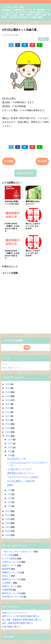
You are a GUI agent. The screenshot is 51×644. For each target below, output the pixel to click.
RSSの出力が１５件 (17, 459)
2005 (8, 535)
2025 (8, 388)
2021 (8, 404)
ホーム (5, 364)
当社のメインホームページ (15, 613)
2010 (8, 515)
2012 (8, 436)
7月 (10, 490)
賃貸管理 (6, 569)
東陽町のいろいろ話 (11, 572)
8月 (10, 455)
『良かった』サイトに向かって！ (18, 552)
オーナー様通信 (9, 559)
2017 (8, 416)
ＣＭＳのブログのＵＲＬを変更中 (23, 477)
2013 (8, 432)
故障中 (10, 485)
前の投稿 (42, 161)
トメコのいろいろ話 (12, 7)
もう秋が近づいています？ (20, 469)
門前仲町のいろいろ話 (12, 597)
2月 (10, 502)
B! (25, 45)
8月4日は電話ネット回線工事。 (22, 481)
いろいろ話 (7, 555)
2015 (8, 424)
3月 (10, 498)
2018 (8, 412)
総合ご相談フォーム (11, 368)
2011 (8, 511)
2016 (8, 420)
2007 (8, 527)
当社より (43, 39)
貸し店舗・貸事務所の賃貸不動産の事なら (22, 620)
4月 (10, 494)
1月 (10, 506)
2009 (8, 519)
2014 (8, 428)
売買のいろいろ (9, 586)
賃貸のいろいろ (9, 565)
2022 (8, 400)
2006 (8, 531)
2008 (8, 523)
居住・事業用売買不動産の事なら (18, 623)
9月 (10, 451)
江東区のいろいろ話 (11, 562)
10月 (10, 447)
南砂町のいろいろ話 (11, 579)
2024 (8, 392)
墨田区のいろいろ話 (11, 593)
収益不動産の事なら (11, 627)
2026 (8, 384)
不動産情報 (7, 590)
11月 (10, 443)
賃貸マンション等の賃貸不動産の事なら (21, 616)
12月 (10, 439)
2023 (8, 396)
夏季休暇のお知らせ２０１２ (21, 473)
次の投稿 (9, 161)
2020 (8, 408)
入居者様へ (7, 583)
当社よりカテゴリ (26, 173)
